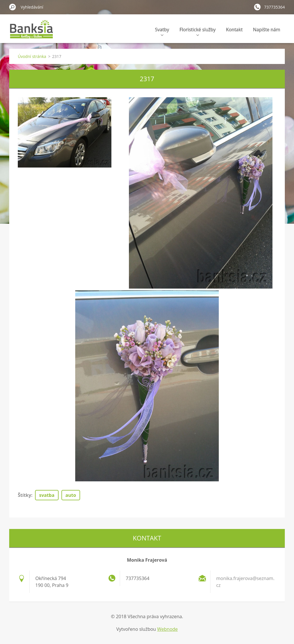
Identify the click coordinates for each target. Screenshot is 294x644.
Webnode (167, 629)
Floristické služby (198, 31)
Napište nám (267, 30)
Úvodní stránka (32, 56)
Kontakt (234, 30)
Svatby (162, 31)
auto (71, 495)
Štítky (25, 495)
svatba (47, 495)
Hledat (13, 7)
